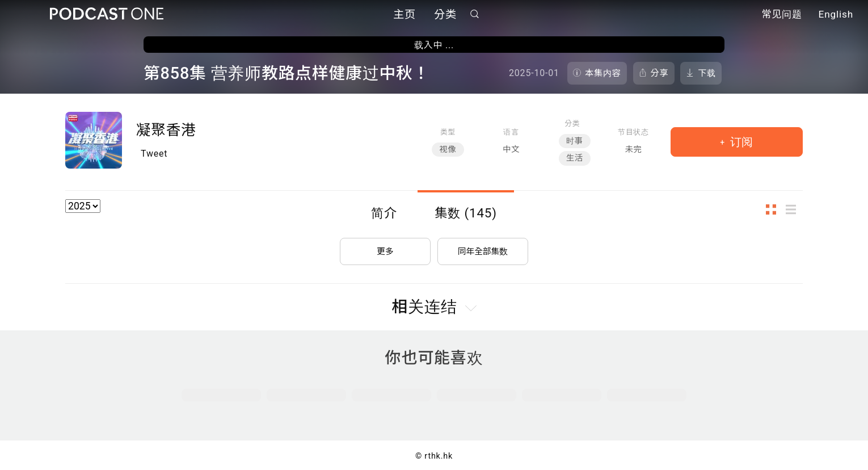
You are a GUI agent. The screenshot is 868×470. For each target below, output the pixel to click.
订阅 (740, 142)
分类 (445, 16)
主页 (404, 16)
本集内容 (603, 73)
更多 (385, 246)
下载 (707, 73)
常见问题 (782, 16)
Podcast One (107, 15)
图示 (774, 209)
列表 (794, 209)
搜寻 (475, 15)
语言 (511, 132)
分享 (660, 73)
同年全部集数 (483, 246)
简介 (384, 213)
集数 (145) (466, 213)
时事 (575, 141)
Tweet (154, 154)
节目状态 (633, 132)
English (836, 16)
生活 (575, 158)
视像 (448, 150)
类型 (448, 132)
